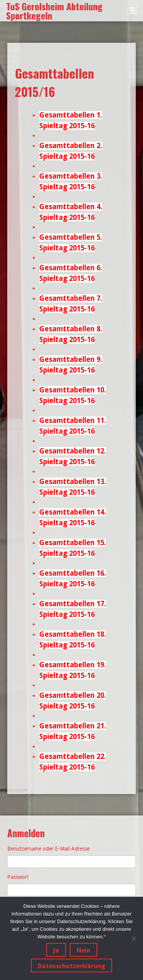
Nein (84, 950)
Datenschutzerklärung (71, 966)
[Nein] (133, 938)
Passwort (18, 877)
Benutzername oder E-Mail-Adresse (48, 849)
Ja (56, 950)
